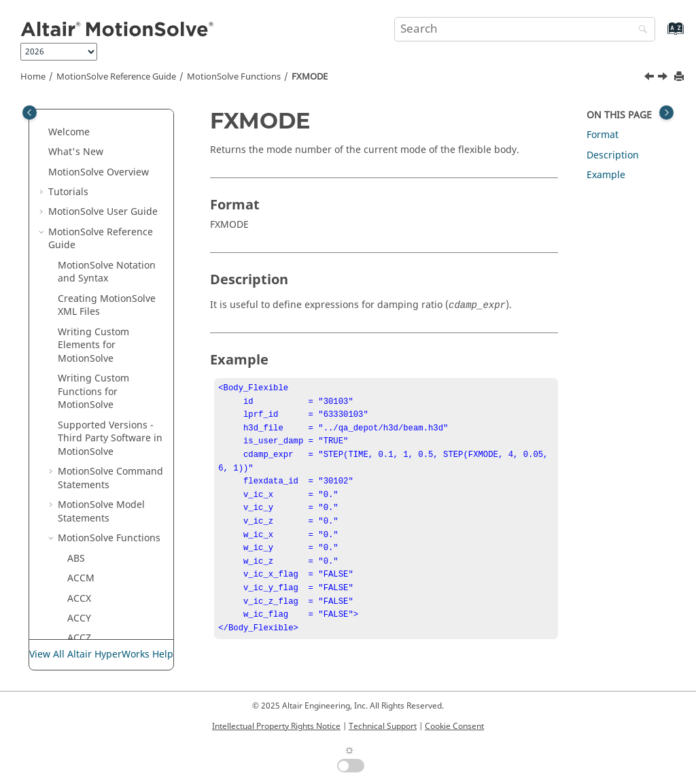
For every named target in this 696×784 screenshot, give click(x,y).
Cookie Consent (454, 726)
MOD (79, 623)
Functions (234, 77)
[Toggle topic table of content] (666, 113)
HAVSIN (85, 363)
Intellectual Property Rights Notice (276, 726)
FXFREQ (84, 263)
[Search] (640, 30)
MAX (77, 582)
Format (603, 135)
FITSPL (82, 142)
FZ (72, 323)
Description (613, 155)
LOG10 (82, 542)
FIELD (80, 123)
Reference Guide (116, 77)
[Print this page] (680, 77)
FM (74, 163)
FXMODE (310, 77)
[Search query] (525, 29)
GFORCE (86, 342)
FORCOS (86, 183)
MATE (80, 562)
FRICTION (89, 223)
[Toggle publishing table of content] (30, 113)
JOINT (81, 442)
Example (606, 175)
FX (72, 242)
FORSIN (85, 202)
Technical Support (383, 726)
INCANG (86, 423)
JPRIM (81, 462)
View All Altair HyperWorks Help (101, 655)
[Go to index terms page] (661, 35)
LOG (77, 523)
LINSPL (83, 502)
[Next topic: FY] (664, 78)
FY (72, 302)
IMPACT (85, 402)
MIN (77, 602)
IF (71, 382)
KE (73, 482)
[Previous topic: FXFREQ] (650, 78)
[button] (62, 123)
